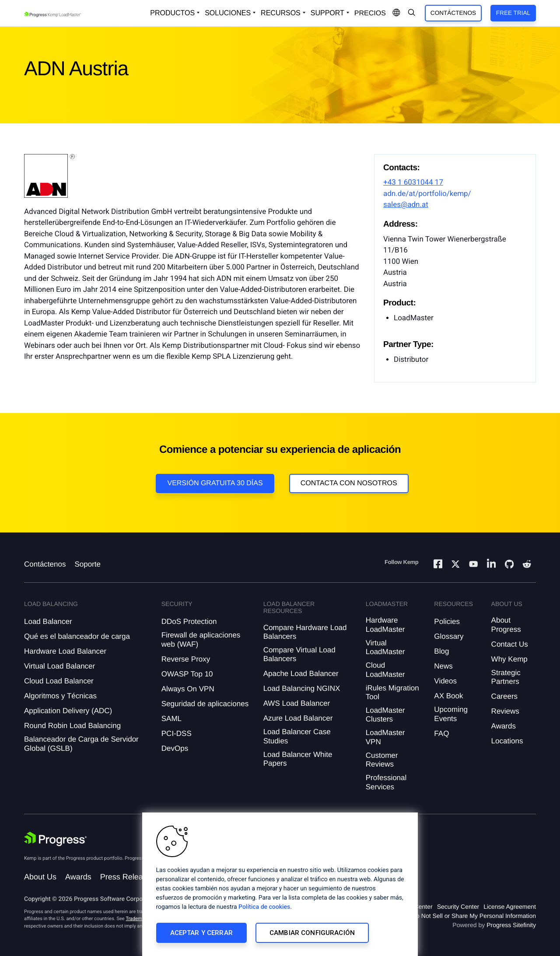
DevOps (175, 748)
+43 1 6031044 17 (413, 182)
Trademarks (138, 919)
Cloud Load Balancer (59, 681)
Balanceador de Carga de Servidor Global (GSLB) (81, 744)
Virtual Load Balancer (59, 666)
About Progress (506, 625)
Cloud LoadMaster (385, 670)
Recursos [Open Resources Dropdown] (281, 13)
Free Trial (513, 13)
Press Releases (128, 877)
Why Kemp (509, 659)
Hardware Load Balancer (65, 651)
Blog (441, 651)
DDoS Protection (189, 622)
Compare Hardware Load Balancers (305, 632)
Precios (370, 13)
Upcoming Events (451, 714)
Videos (445, 681)
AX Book (448, 696)
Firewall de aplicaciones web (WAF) (201, 639)
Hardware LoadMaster (385, 625)
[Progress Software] (56, 839)
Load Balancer (48, 622)
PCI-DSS (177, 734)
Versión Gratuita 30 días (215, 483)
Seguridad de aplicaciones (205, 704)
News (443, 666)
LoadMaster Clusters (385, 715)
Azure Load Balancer (298, 718)
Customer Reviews (382, 760)
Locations (507, 741)
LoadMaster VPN (385, 737)
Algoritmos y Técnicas (60, 696)
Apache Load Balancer (301, 674)
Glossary (449, 636)
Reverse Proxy (186, 659)
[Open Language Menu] (396, 13)
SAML (171, 719)
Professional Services (386, 782)
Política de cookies (264, 907)
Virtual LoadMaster (385, 647)
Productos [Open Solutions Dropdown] (172, 13)
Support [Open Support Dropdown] (327, 13)
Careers (504, 696)
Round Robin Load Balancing (72, 726)
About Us (40, 877)
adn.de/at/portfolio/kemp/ (427, 194)
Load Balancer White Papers (298, 759)
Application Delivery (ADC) (68, 711)
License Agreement (510, 907)
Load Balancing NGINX (302, 688)
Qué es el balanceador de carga (77, 636)
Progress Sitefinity (511, 925)
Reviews (505, 711)
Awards (504, 726)
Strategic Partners (506, 677)
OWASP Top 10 (187, 674)
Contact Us (510, 644)
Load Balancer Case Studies (297, 736)
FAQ (441, 734)
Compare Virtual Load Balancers (299, 654)
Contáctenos (453, 13)
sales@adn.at (406, 205)
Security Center (458, 907)
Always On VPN (188, 689)
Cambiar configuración (312, 933)
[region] (280, 884)
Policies (447, 622)
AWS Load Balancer (297, 703)
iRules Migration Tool (392, 692)
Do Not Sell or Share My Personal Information (474, 916)
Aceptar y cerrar (201, 933)
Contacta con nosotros (349, 483)
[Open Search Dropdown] (412, 13)
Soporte (87, 564)
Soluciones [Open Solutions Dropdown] (228, 13)
